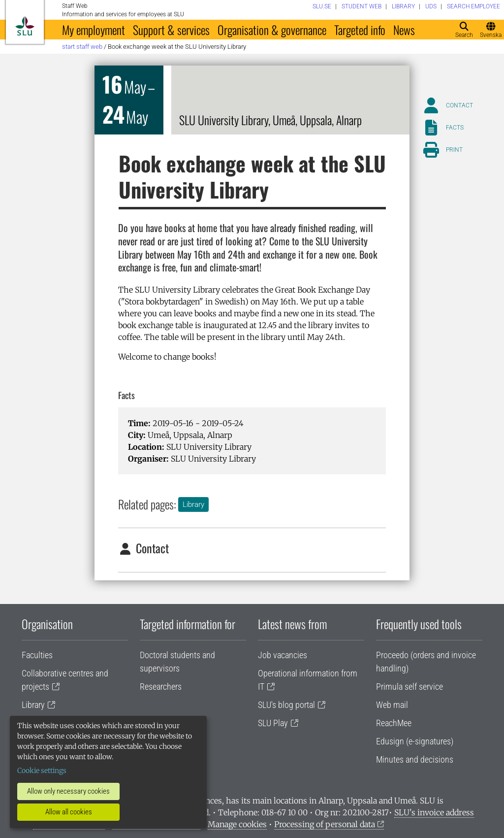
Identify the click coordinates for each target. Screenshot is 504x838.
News (404, 30)
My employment (94, 30)
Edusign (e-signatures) (415, 741)
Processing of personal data (325, 824)
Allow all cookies (69, 812)
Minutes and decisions (415, 759)
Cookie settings (42, 771)
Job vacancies (283, 655)
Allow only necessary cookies (68, 791)
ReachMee (394, 723)
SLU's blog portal (286, 705)
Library (193, 504)
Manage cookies (237, 824)
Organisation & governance (272, 30)
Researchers (161, 687)
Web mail (392, 705)
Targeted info (360, 30)
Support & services (171, 30)
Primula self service (409, 687)
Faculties (37, 655)
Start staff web (82, 47)
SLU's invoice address (434, 812)
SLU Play (273, 723)
